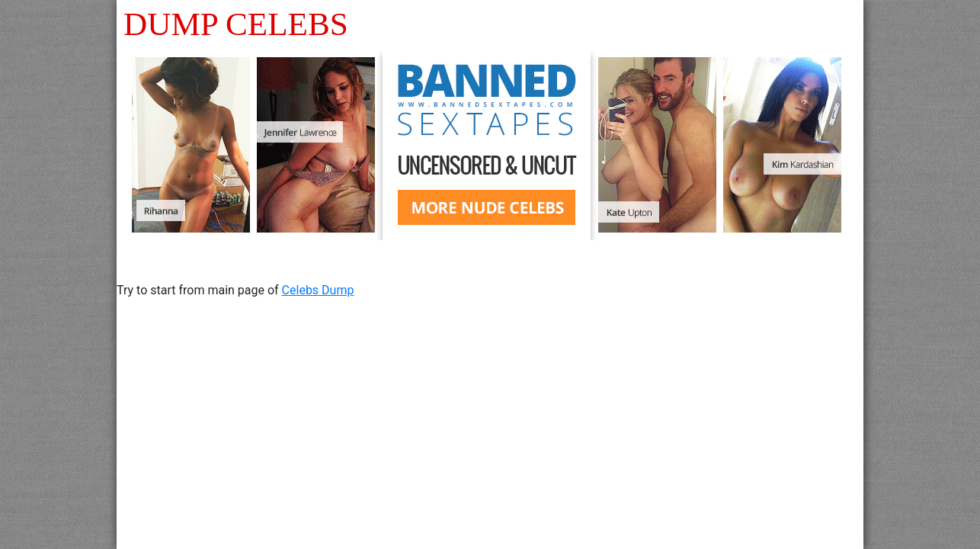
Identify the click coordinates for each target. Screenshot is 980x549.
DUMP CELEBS (236, 24)
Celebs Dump (318, 290)
